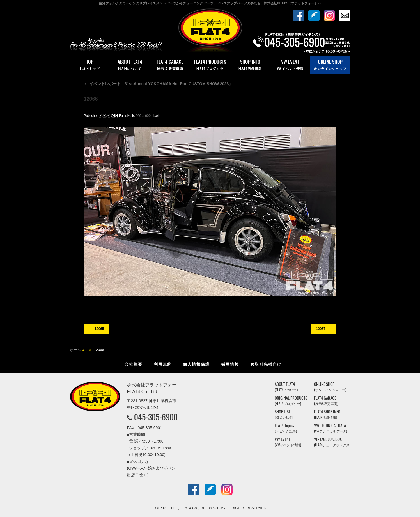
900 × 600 (143, 116)
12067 (321, 329)
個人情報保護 (196, 364)
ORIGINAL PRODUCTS (291, 401)
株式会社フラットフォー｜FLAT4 (210, 32)
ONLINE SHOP (330, 65)
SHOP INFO (250, 65)
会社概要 (134, 364)
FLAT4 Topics (286, 428)
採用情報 (230, 364)
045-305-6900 (156, 417)
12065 (99, 329)
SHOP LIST (284, 414)
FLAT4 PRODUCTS (210, 65)
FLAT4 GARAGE (170, 65)
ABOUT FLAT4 (130, 65)
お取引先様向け (266, 364)
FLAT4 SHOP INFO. (328, 414)
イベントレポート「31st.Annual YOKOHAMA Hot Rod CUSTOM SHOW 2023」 (158, 84)
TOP (90, 65)
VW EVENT (290, 65)
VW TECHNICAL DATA (331, 428)
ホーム (75, 350)
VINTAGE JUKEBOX (332, 442)
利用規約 (163, 364)
